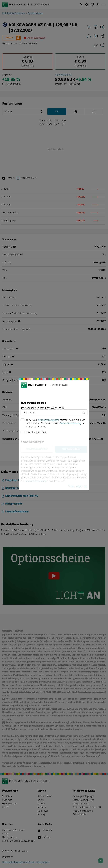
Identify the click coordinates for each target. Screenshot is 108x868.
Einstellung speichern (36, 432)
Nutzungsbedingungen (49, 420)
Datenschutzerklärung (70, 424)
